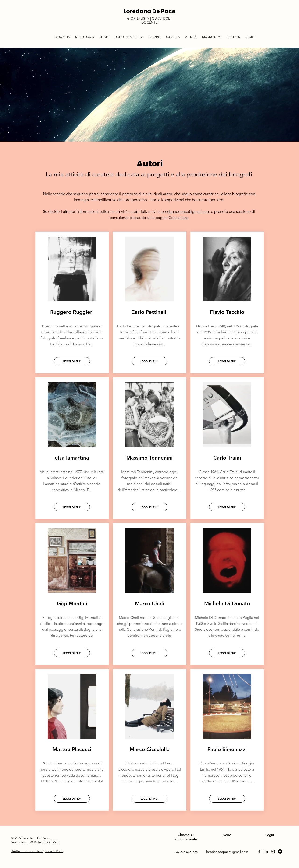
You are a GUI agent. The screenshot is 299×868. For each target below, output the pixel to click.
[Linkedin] (266, 851)
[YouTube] (280, 851)
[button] (104, 35)
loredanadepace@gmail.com (185, 211)
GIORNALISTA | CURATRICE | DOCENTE (149, 20)
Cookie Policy (54, 851)
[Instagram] (273, 851)
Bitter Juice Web (46, 842)
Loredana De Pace (149, 11)
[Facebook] (259, 851)
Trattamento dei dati (27, 851)
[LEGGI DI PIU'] (72, 361)
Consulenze (178, 218)
